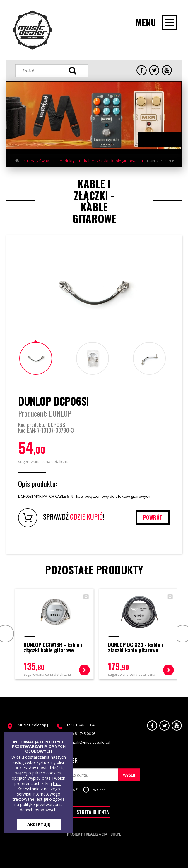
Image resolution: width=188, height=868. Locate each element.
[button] (99, 790)
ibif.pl (115, 834)
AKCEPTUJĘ (39, 824)
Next (166, 140)
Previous (154, 140)
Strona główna (36, 161)
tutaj (57, 783)
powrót (153, 517)
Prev (5, 633)
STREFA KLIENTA (93, 812)
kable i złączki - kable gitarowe (111, 161)
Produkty (67, 161)
